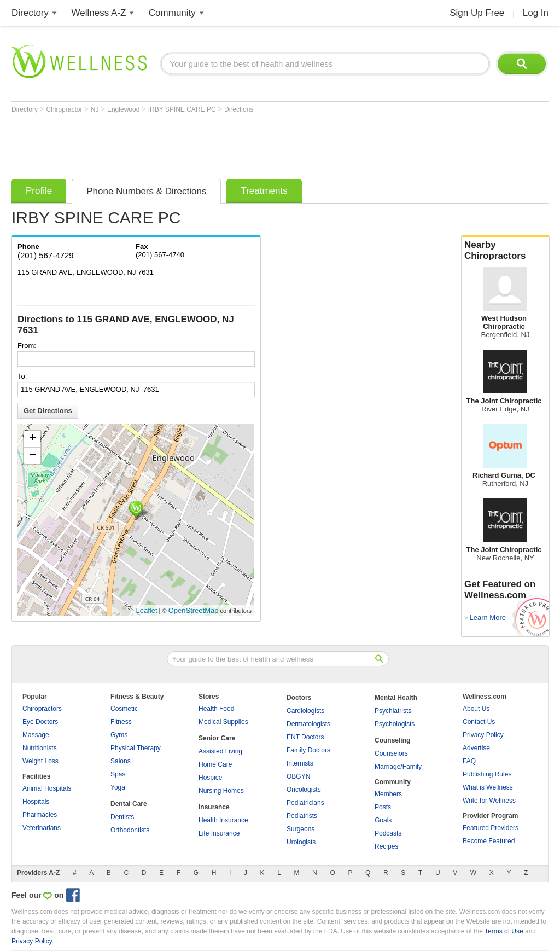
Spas (118, 774)
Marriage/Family (398, 767)
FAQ (469, 761)
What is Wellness (488, 787)
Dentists (122, 817)
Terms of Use (504, 931)
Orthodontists (130, 830)
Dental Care (129, 804)
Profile (39, 191)
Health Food (216, 709)
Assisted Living (220, 751)
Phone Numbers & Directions (146, 191)
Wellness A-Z (99, 13)
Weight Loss (40, 761)
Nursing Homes (221, 791)
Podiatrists (302, 816)
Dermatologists (308, 724)
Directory (30, 13)
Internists (300, 763)
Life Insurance (219, 833)
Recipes (386, 846)
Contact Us (479, 722)
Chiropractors (42, 709)
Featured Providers (491, 828)
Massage (36, 735)
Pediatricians (305, 803)
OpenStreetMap (194, 610)
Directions (239, 109)
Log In (536, 13)
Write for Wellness (489, 801)
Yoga (118, 787)
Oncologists (304, 790)
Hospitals (36, 802)
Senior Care (217, 738)
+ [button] (33, 439)
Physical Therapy (136, 748)
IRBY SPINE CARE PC (183, 109)
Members (388, 794)
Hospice (210, 778)
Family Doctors (308, 750)
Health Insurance (223, 820)
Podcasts (388, 833)
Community (172, 13)
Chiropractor (65, 109)
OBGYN (298, 776)
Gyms (119, 735)
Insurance (214, 807)
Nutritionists (40, 748)
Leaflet (147, 610)
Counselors (391, 753)
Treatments (264, 191)
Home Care (215, 764)
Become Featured (489, 841)
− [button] (33, 456)
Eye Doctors (40, 722)
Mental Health (396, 698)
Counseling (392, 740)
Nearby (505, 251)
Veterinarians (42, 828)
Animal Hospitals (47, 788)
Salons (121, 761)
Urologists (301, 842)
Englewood (124, 109)
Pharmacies (40, 815)
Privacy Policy (483, 735)
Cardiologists (305, 711)
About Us (476, 709)
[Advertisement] (211, 143)
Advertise (476, 748)
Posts (383, 807)
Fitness (121, 722)
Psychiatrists (393, 711)
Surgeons (301, 829)
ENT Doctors (305, 737)
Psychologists (395, 724)
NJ (96, 109)
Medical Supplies (223, 722)
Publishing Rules (487, 774)
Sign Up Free (477, 13)
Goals (383, 820)
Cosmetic (124, 709)
